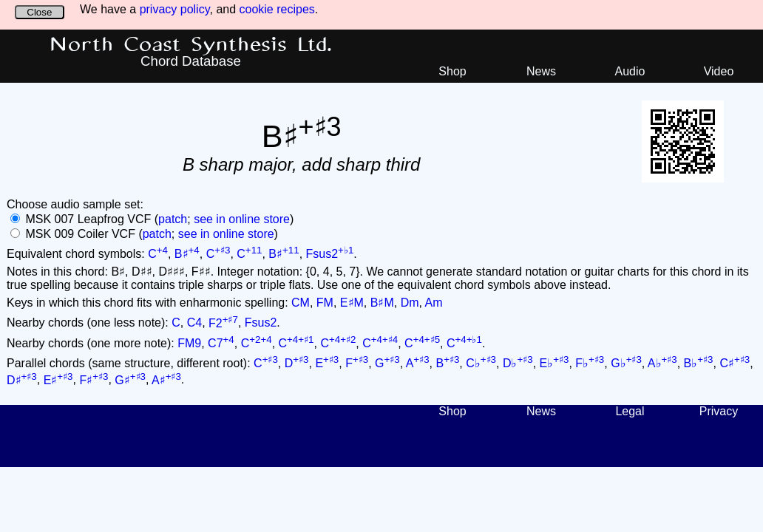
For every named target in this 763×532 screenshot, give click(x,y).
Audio (630, 71)
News (541, 71)
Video (719, 71)
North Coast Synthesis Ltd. (191, 45)
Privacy (719, 411)
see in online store (242, 219)
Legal (630, 411)
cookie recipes (277, 9)
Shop (452, 71)
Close (39, 12)
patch (173, 219)
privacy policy (175, 9)
